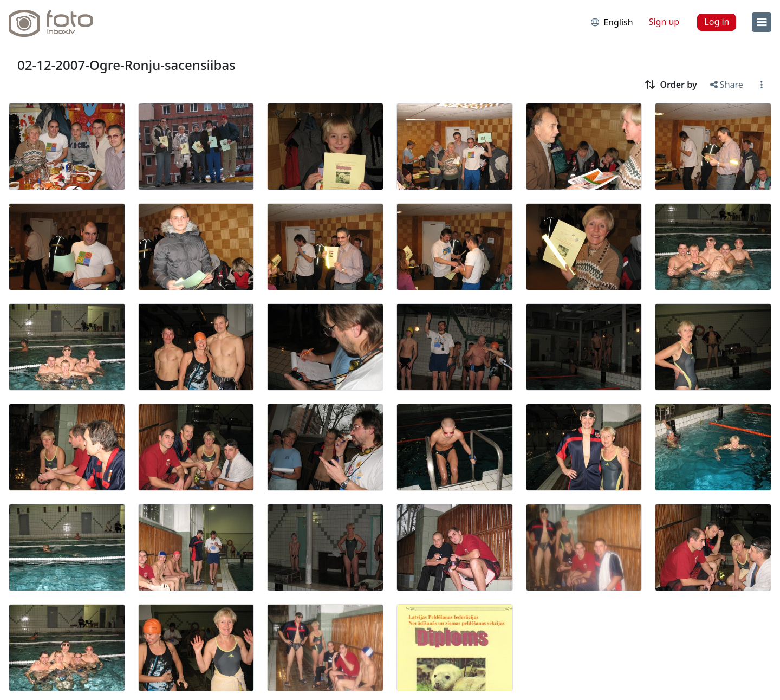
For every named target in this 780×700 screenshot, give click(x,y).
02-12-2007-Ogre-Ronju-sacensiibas (126, 65)
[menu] (762, 22)
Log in (717, 22)
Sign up (664, 22)
